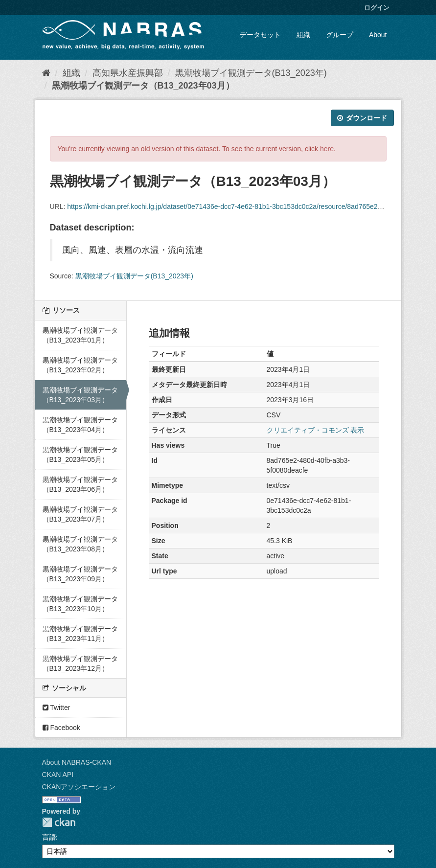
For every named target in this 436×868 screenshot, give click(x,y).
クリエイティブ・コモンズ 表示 (316, 430)
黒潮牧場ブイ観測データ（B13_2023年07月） (80, 514)
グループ (340, 35)
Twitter (57, 708)
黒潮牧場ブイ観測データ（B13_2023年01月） (80, 335)
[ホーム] (46, 73)
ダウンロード (362, 118)
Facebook (61, 728)
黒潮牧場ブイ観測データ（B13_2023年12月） (80, 663)
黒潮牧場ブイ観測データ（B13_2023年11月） (80, 634)
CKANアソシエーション (79, 787)
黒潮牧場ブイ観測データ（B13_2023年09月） (80, 574)
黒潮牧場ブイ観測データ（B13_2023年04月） (80, 425)
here (327, 149)
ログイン (377, 8)
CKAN (59, 822)
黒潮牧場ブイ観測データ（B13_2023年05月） (80, 455)
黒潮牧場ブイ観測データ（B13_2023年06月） (80, 484)
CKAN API (58, 775)
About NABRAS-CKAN (77, 762)
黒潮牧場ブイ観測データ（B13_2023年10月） (80, 604)
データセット (260, 35)
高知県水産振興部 (128, 73)
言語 (49, 837)
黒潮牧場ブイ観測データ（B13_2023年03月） (143, 86)
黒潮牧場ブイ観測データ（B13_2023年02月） (80, 365)
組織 (303, 35)
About (378, 35)
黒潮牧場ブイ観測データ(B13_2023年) (251, 73)
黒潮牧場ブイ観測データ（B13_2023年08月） (80, 544)
